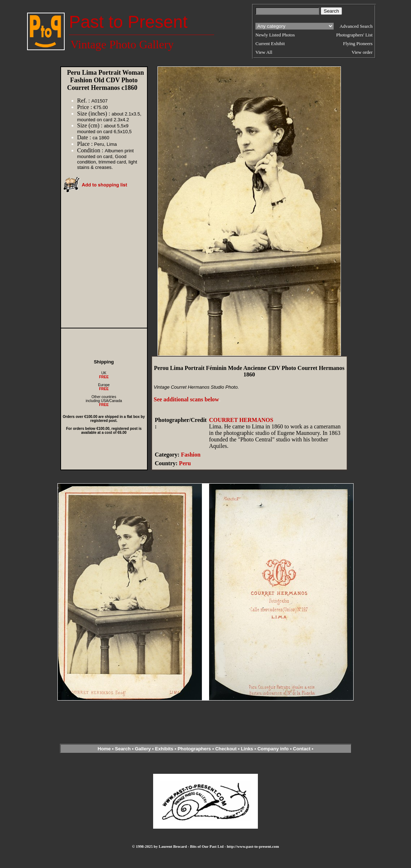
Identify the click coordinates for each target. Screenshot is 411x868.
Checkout (226, 749)
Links (247, 749)
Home (104, 749)
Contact (302, 749)
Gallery (143, 749)
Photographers (194, 749)
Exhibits (164, 749)
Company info (274, 749)
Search (123, 749)
